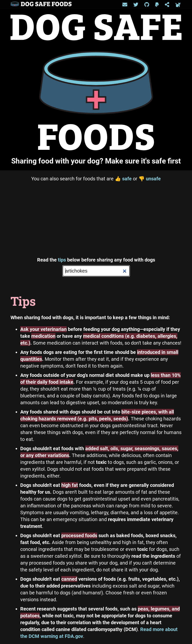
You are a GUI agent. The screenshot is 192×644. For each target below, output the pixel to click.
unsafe (150, 179)
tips (62, 260)
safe (123, 179)
